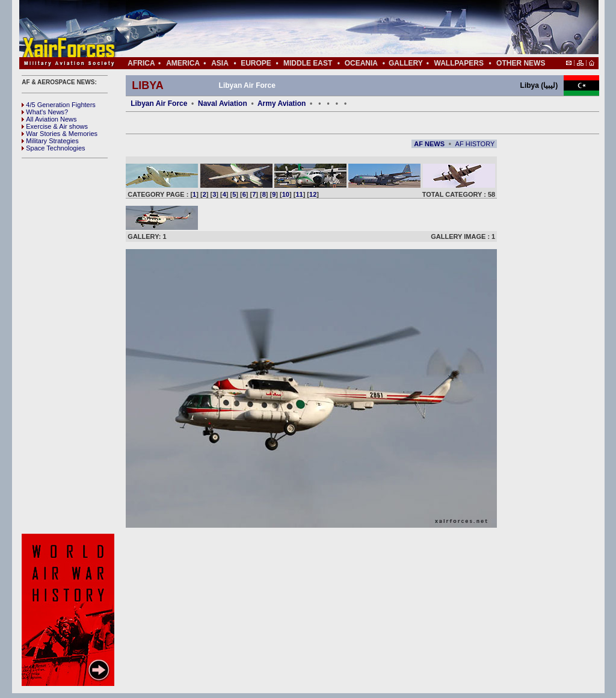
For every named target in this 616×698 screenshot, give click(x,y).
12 (313, 194)
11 (299, 194)
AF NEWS (429, 144)
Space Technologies (53, 148)
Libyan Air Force (159, 103)
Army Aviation (282, 103)
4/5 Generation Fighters (60, 105)
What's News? (45, 112)
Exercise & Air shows (55, 126)
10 (286, 194)
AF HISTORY (475, 144)
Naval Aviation (223, 103)
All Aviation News (49, 119)
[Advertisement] (345, 29)
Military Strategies (50, 141)
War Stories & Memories (60, 134)
